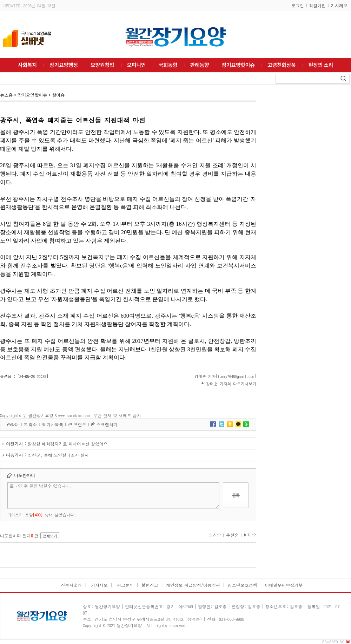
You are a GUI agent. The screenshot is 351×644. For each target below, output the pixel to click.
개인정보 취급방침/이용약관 (193, 585)
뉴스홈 (6, 95)
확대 (15, 424)
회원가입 (317, 5)
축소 (33, 424)
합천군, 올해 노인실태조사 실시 (58, 455)
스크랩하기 (107, 424)
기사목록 (55, 424)
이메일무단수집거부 (284, 585)
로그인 (298, 5)
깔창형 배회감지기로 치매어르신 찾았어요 (68, 444)
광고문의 (125, 585)
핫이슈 (58, 95)
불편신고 (150, 585)
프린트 (80, 424)
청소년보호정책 (243, 585)
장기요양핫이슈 (32, 95)
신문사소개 (71, 585)
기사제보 (339, 5)
